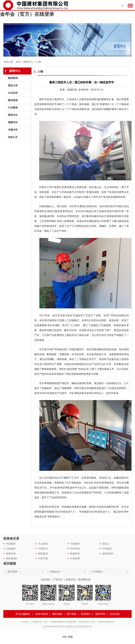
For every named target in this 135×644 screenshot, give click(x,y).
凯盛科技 (75, 554)
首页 (18, 62)
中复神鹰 (75, 558)
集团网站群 (85, 580)
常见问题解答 (23, 614)
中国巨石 (43, 549)
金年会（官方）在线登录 (27, 14)
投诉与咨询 (42, 614)
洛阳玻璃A (108, 554)
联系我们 (86, 614)
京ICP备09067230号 (52, 627)
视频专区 (13, 122)
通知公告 (13, 85)
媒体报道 (13, 100)
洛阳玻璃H (12, 558)
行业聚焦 (13, 108)
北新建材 (11, 549)
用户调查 (72, 614)
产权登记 (58, 580)
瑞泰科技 (11, 554)
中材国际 (107, 549)
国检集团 (43, 554)
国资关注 (13, 115)
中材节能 (43, 558)
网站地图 (57, 614)
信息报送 (46, 580)
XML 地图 (67, 637)
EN (122, 6)
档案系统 (71, 580)
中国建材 (11, 544)
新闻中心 (28, 62)
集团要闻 (13, 78)
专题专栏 (13, 130)
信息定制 (115, 614)
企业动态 (13, 93)
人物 (38, 62)
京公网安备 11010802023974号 (77, 627)
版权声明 (100, 614)
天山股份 (43, 544)
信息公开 (13, 137)
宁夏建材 (75, 544)
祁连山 (106, 544)
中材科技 (75, 549)
